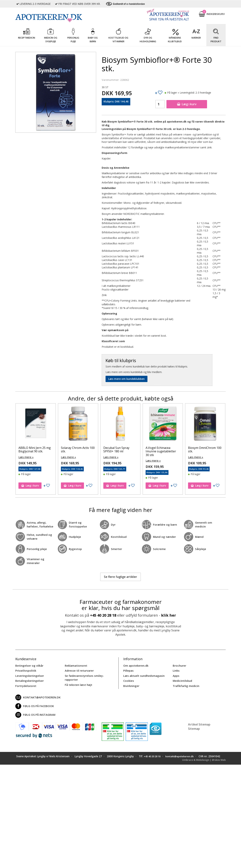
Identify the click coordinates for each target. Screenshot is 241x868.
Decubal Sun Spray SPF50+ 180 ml (116, 450)
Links (176, 670)
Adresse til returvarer (79, 670)
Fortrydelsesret (25, 684)
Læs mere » (26, 457)
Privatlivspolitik (25, 670)
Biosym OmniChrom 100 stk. (205, 450)
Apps (176, 675)
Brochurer (179, 665)
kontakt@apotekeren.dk (37, 696)
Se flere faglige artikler (120, 577)
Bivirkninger (131, 684)
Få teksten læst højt (78, 683)
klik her (169, 615)
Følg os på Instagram (35, 713)
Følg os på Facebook (34, 705)
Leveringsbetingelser (29, 675)
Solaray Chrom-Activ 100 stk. (78, 450)
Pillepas (128, 670)
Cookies (128, 680)
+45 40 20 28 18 (103, 615)
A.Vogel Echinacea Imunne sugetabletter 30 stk (161, 451)
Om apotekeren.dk (135, 665)
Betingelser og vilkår (29, 665)
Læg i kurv (187, 104)
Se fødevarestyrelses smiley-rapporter (83, 677)
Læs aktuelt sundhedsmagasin (143, 675)
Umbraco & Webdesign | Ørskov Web (203, 762)
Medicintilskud (182, 680)
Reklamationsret (76, 665)
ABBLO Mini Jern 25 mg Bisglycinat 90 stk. (35, 450)
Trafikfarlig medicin (186, 684)
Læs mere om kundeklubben (126, 379)
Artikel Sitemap (199, 723)
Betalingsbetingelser (29, 680)
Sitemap (194, 727)
